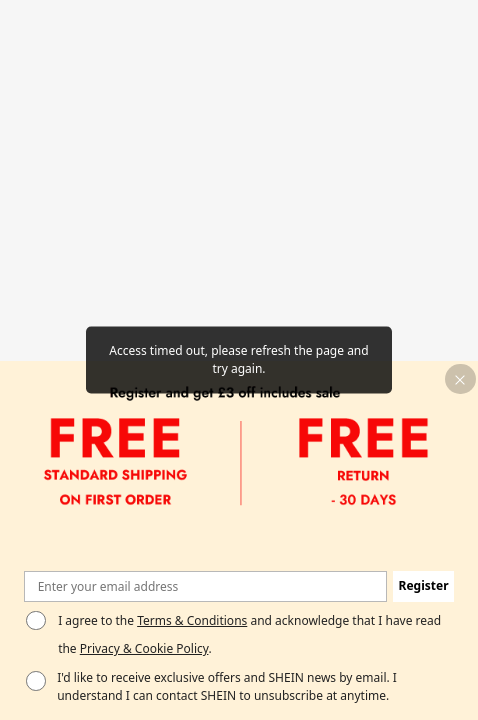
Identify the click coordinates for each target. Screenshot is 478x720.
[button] (460, 379)
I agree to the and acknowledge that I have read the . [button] (249, 635)
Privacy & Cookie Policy (144, 648)
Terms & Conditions (192, 620)
